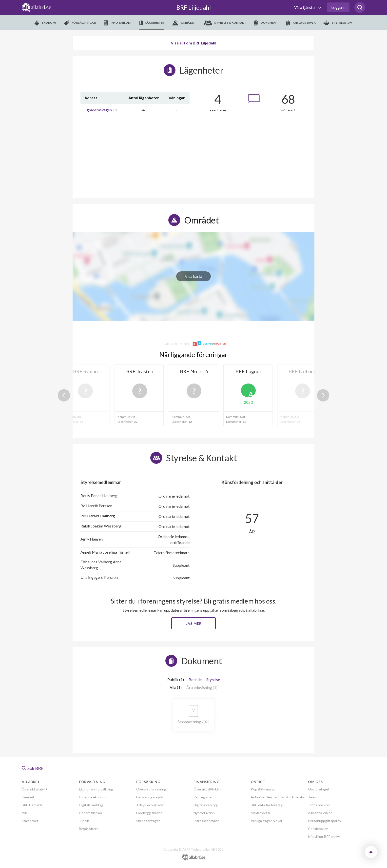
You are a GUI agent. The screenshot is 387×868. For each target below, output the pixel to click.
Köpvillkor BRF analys (324, 837)
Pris (25, 813)
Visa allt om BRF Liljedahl (193, 43)
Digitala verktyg (91, 805)
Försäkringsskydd (150, 797)
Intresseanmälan (206, 821)
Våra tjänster (305, 7)
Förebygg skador (149, 813)
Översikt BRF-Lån (207, 789)
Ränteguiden (203, 797)
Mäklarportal (260, 813)
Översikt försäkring (151, 789)
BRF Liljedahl (194, 7)
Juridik (84, 821)
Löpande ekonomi (93, 797)
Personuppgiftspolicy (325, 821)
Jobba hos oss (319, 805)
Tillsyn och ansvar (150, 805)
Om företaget (319, 789)
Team (312, 797)
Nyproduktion (204, 813)
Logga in (338, 7)
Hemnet (28, 797)
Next (323, 395)
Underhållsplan (90, 813)
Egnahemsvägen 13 (101, 110)
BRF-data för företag (267, 805)
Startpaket (30, 821)
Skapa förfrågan (148, 821)
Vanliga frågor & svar (267, 821)
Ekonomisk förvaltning (96, 789)
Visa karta (193, 276)
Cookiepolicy (318, 829)
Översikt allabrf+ (35, 789)
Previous (64, 395)
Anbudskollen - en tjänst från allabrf (278, 797)
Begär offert (88, 829)
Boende (195, 679)
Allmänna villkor (320, 813)
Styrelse (213, 679)
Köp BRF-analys (263, 789)
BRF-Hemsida (32, 805)
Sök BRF (33, 768)
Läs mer (194, 623)
